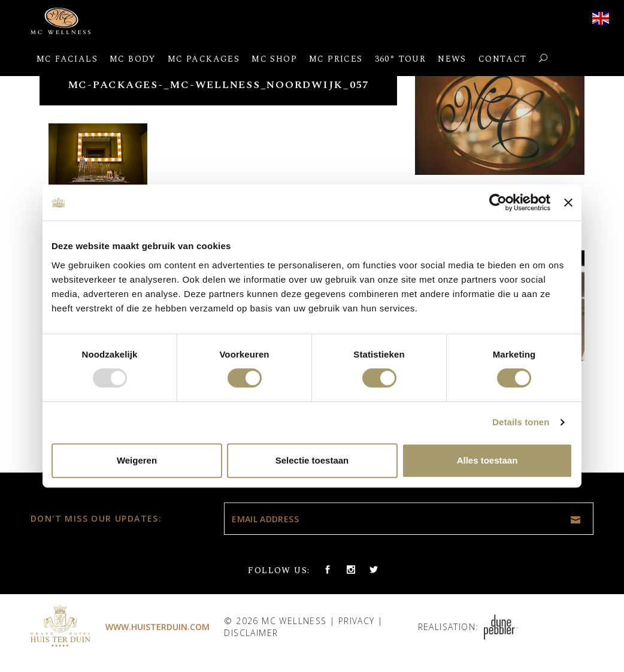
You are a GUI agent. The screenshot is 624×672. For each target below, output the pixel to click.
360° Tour (401, 59)
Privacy (357, 621)
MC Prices (336, 59)
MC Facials (67, 59)
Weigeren (137, 460)
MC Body (133, 59)
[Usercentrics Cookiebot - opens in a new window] (498, 202)
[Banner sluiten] (568, 202)
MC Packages (204, 59)
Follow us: (279, 570)
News (452, 59)
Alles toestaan (487, 460)
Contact (503, 59)
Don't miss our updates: (96, 518)
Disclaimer (251, 633)
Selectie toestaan (312, 460)
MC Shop (274, 59)
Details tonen (521, 422)
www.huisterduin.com (157, 627)
